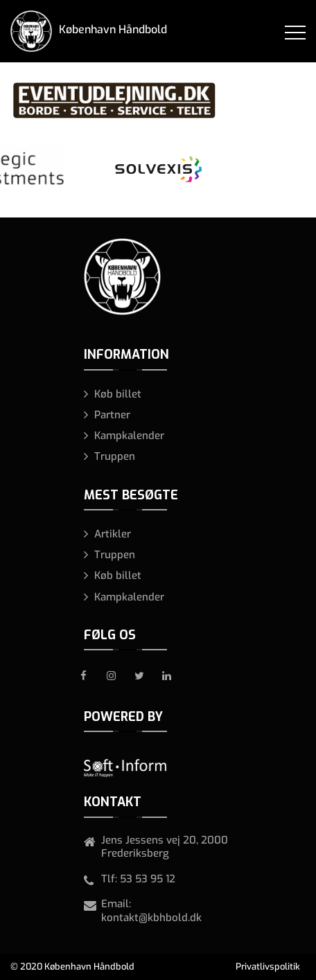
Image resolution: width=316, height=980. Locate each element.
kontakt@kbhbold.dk (151, 918)
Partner (112, 415)
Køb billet (118, 394)
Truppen (115, 456)
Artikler (113, 534)
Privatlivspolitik (268, 966)
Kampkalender (129, 436)
